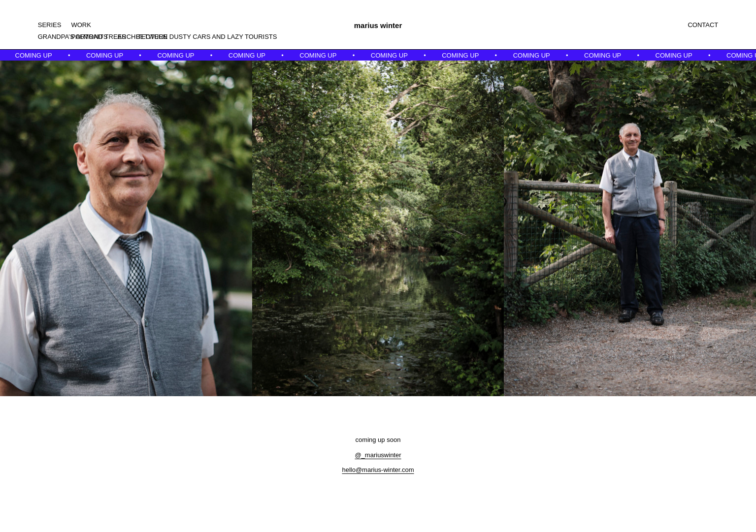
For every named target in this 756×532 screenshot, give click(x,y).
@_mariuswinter (378, 455)
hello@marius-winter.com (378, 470)
